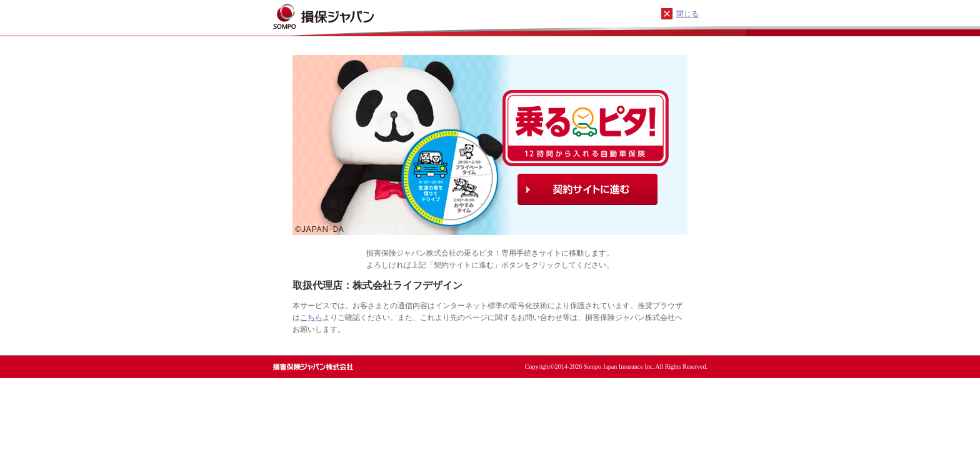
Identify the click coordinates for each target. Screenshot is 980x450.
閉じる (687, 14)
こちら (311, 317)
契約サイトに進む (587, 189)
